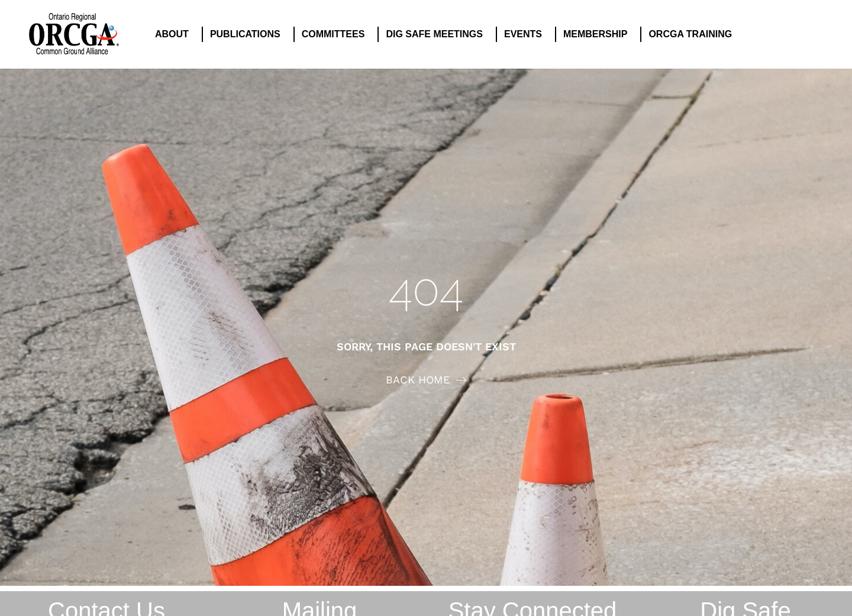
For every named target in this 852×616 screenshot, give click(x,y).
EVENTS (526, 34)
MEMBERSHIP (598, 34)
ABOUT (175, 34)
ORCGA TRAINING (693, 34)
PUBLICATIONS (248, 34)
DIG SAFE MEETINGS (437, 34)
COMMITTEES (336, 34)
